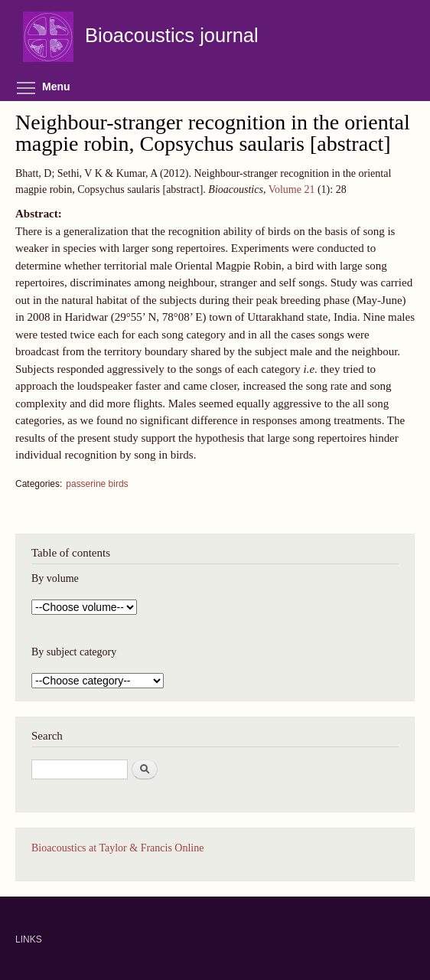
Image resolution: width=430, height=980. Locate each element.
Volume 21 (292, 189)
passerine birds (97, 484)
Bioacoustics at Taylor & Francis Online (117, 848)
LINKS (29, 939)
